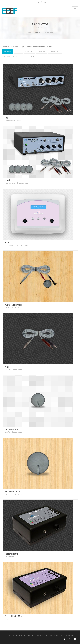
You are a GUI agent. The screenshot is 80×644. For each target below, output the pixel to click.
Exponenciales (55, 51)
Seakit (42, 635)
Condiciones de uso (52, 635)
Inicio (29, 32)
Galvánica (41, 51)
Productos (37, 32)
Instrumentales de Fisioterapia (15, 57)
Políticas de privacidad (67, 635)
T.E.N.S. (18, 51)
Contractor (29, 51)
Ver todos (7, 51)
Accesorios (35, 57)
